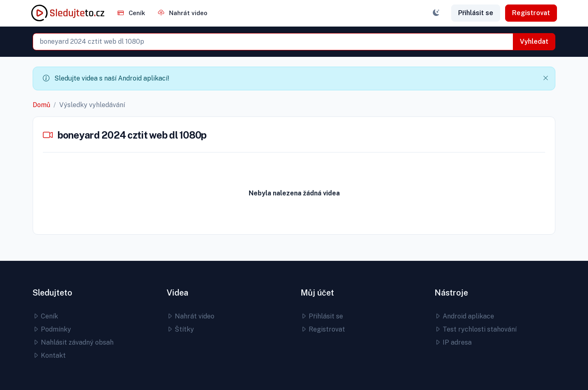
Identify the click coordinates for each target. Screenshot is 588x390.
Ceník (131, 13)
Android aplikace (464, 316)
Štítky (180, 329)
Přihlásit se (476, 13)
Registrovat (531, 13)
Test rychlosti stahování (476, 329)
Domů (41, 105)
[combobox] (273, 42)
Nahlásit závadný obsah (73, 342)
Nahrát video (183, 13)
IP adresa (453, 342)
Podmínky (52, 329)
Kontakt (49, 355)
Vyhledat (534, 41)
